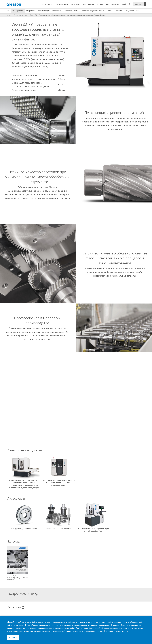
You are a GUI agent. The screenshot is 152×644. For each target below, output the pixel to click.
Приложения (76, 4)
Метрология (31, 11)
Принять (13, 638)
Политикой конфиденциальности (40, 631)
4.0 (137, 11)
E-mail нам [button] (17, 608)
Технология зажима (71, 11)
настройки (131, 631)
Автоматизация (44, 11)
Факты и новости (47, 4)
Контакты (100, 4)
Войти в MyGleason (113, 4)
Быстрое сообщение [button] (24, 595)
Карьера (91, 4)
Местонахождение (62, 4)
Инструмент (57, 11)
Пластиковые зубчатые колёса (93, 11)
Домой (10, 15)
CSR (84, 4)
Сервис (110, 11)
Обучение (119, 11)
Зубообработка (18, 11)
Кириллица (138, 4)
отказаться (82, 631)
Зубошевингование (21, 15)
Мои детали (129, 11)
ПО (8, 11)
